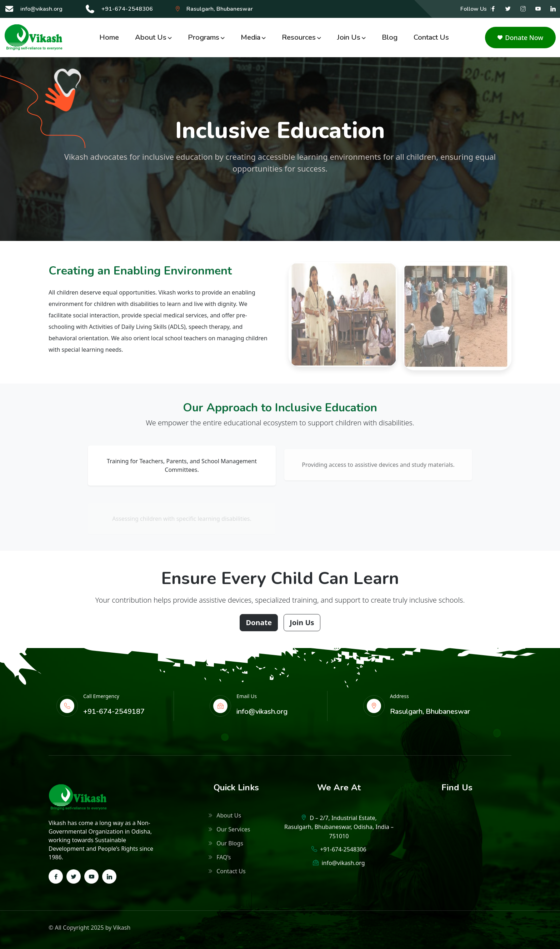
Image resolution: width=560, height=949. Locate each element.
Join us (349, 38)
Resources (299, 38)
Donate (259, 626)
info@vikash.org (41, 9)
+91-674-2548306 (127, 9)
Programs (204, 38)
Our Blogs (226, 846)
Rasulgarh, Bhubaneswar (220, 9)
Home (109, 38)
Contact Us (431, 38)
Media (251, 38)
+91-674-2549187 (114, 711)
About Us (151, 38)
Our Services (229, 832)
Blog (390, 38)
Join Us (302, 626)
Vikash (122, 928)
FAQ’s (220, 860)
